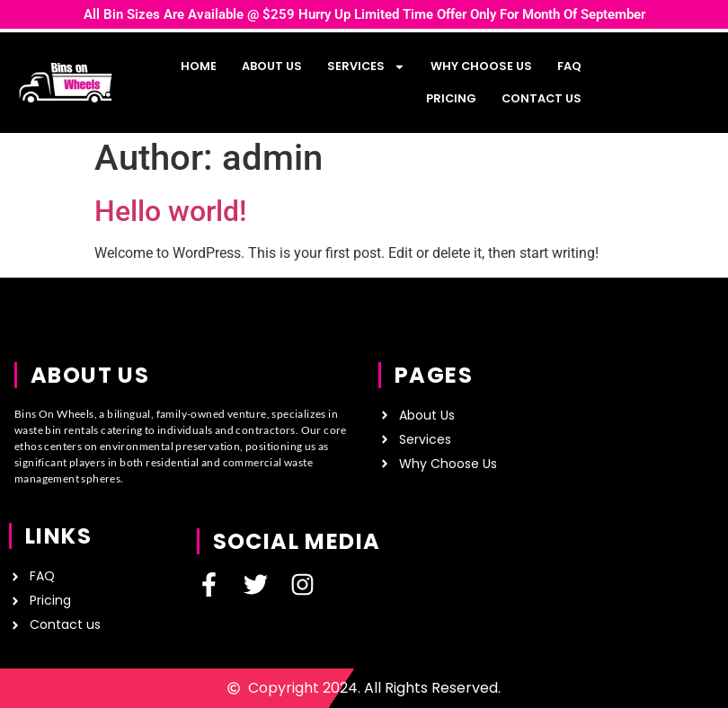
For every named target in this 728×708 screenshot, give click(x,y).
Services (366, 67)
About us (272, 66)
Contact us (542, 98)
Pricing (451, 98)
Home (199, 66)
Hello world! (170, 211)
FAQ (569, 66)
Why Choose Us (481, 66)
